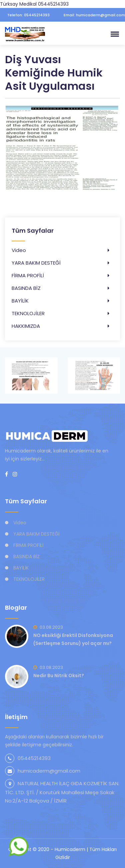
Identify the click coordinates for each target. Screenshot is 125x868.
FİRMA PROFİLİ (28, 275)
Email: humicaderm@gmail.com (92, 15)
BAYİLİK (20, 301)
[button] (114, 34)
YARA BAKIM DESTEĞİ (36, 263)
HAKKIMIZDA (26, 326)
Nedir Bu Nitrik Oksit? (59, 676)
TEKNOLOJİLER (28, 313)
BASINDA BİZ (26, 288)
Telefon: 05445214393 (26, 15)
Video (19, 250)
